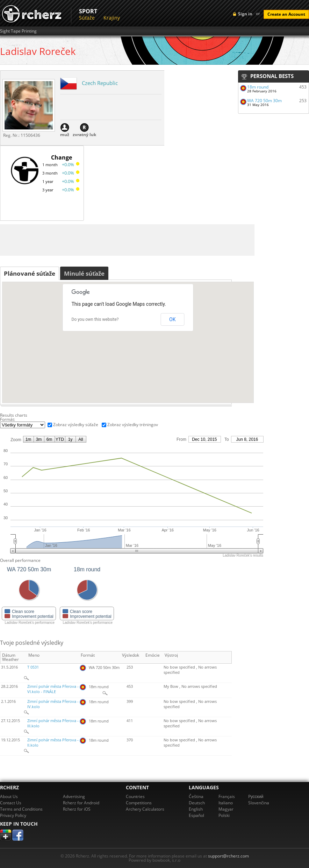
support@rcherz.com (228, 856)
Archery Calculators (145, 809)
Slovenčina (259, 803)
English (196, 809)
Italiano (226, 803)
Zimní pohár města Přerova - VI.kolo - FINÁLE (53, 689)
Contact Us (11, 803)
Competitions (139, 803)
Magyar (226, 809)
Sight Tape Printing (18, 31)
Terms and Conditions (21, 809)
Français (227, 796)
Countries (135, 796)
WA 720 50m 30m (264, 101)
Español (196, 815)
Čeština (196, 796)
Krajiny (112, 18)
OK (172, 319)
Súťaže (87, 18)
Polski (224, 815)
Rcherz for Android (81, 803)
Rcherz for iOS (77, 809)
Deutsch (197, 803)
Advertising (74, 796)
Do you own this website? (95, 319)
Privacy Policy (13, 815)
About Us (9, 796)
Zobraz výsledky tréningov (133, 425)
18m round (258, 87)
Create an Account (286, 14)
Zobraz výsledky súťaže (76, 425)
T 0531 (33, 667)
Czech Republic (100, 83)
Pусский (256, 796)
